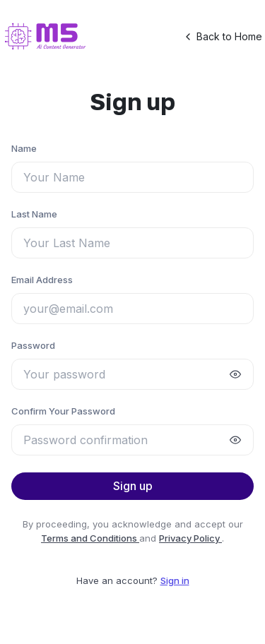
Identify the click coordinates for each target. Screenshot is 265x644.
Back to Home (222, 37)
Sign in (175, 580)
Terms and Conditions (90, 538)
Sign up (133, 486)
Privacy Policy (190, 538)
